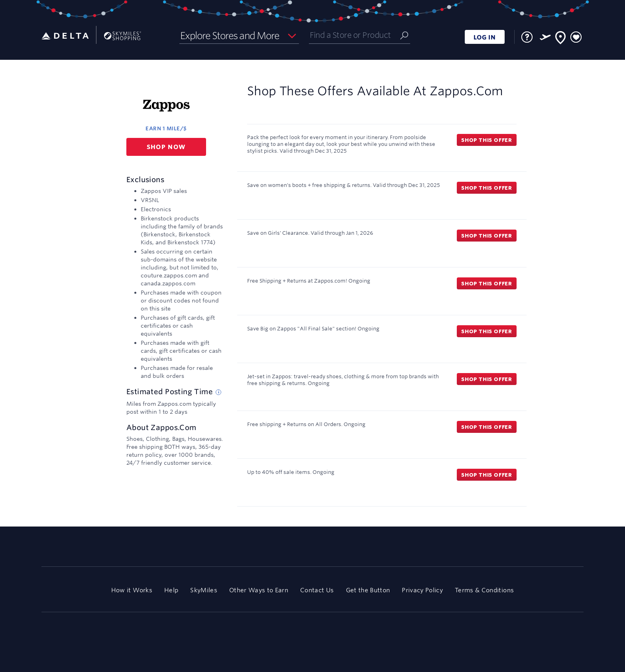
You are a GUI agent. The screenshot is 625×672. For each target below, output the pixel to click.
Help (171, 590)
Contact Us (317, 590)
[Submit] (404, 35)
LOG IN (485, 37)
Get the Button (368, 590)
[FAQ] (527, 37)
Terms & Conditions (484, 590)
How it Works (132, 590)
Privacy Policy (422, 590)
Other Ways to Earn (259, 590)
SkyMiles (204, 590)
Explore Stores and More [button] (230, 35)
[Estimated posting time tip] (218, 392)
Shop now (166, 147)
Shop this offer (487, 140)
